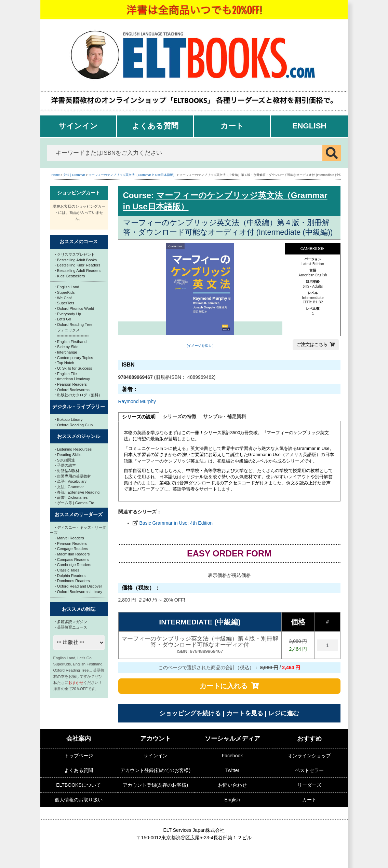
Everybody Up (68, 314)
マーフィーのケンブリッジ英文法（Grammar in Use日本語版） (132, 175)
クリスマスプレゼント (75, 254)
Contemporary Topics (74, 358)
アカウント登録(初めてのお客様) (155, 770)
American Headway (73, 379)
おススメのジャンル (79, 436)
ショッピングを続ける (190, 713)
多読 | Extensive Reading (77, 492)
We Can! (64, 298)
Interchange (66, 352)
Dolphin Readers (70, 576)
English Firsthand (71, 342)
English (309, 126)
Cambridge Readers (73, 565)
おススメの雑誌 (79, 609)
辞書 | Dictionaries (71, 497)
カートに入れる (224, 686)
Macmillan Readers (72, 554)
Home (56, 175)
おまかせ (76, 683)
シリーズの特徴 (179, 416)
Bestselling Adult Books (76, 260)
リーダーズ (309, 785)
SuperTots (65, 303)
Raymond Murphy (137, 401)
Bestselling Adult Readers (78, 271)
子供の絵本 (65, 465)
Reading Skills (68, 455)
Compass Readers (72, 560)
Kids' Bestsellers (70, 276)
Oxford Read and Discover (79, 586)
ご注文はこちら (312, 345)
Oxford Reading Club (74, 425)
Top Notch (65, 363)
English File (66, 374)
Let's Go (63, 319)
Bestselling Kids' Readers (78, 265)
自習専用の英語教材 (73, 476)
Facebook (232, 756)
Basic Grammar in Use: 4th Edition (176, 523)
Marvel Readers (70, 538)
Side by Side (67, 347)
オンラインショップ (309, 756)
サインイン (78, 126)
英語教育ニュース (71, 627)
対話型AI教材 (67, 471)
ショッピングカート (79, 193)
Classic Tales (67, 570)
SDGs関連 (65, 460)
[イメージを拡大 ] (200, 346)
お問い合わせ (232, 785)
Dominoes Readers (72, 581)
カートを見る (245, 713)
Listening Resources (73, 449)
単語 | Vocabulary (71, 481)
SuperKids (65, 292)
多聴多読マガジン (71, 622)
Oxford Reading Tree (74, 325)
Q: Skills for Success (74, 368)
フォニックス (67, 330)
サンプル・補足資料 (225, 416)
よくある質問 (155, 126)
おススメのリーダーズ (79, 514)
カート (232, 126)
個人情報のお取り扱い (79, 800)
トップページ (79, 756)
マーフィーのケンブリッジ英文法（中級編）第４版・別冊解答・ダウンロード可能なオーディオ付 (200, 645)
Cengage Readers (72, 549)
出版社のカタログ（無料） (79, 395)
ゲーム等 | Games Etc (75, 503)
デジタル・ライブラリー (79, 407)
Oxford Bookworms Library (79, 592)
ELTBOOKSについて (78, 785)
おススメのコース (79, 242)
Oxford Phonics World (75, 308)
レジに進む (284, 713)
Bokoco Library (69, 419)
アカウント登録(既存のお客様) (155, 785)
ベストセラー (309, 770)
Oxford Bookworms (72, 390)
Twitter (232, 770)
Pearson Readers (71, 384)
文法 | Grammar (74, 175)
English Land (67, 287)
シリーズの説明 (139, 417)
